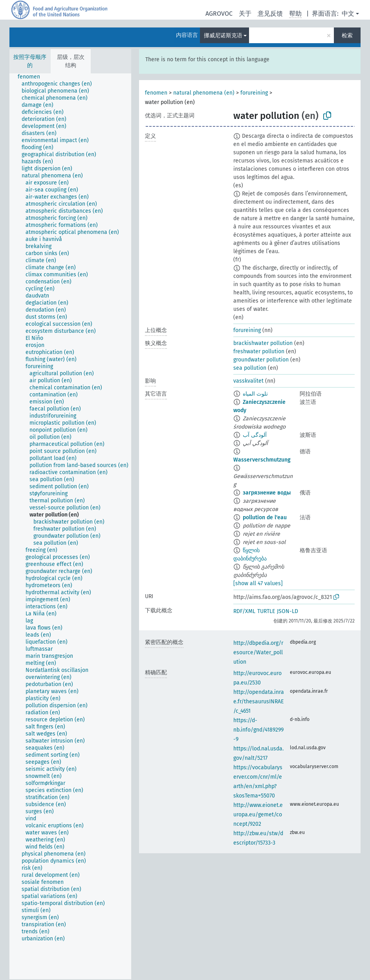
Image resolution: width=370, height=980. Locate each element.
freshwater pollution (259, 351)
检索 (347, 36)
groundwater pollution (261, 360)
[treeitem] (32, 77)
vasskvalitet (248, 381)
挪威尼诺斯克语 (223, 36)
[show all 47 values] (258, 583)
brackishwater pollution (263, 343)
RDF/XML (244, 611)
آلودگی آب (255, 435)
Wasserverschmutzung (262, 460)
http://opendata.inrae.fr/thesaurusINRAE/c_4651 (259, 702)
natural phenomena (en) (204, 93)
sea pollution (250, 368)
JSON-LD (288, 611)
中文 (348, 14)
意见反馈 (270, 14)
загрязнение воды (267, 493)
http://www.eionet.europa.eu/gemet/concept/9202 (258, 815)
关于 (245, 14)
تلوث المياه (255, 394)
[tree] (70, 526)
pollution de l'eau (265, 517)
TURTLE (266, 611)
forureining (254, 93)
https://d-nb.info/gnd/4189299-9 (258, 730)
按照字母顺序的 (30, 61)
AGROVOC (219, 14)
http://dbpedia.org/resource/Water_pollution (258, 652)
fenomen (156, 93)
